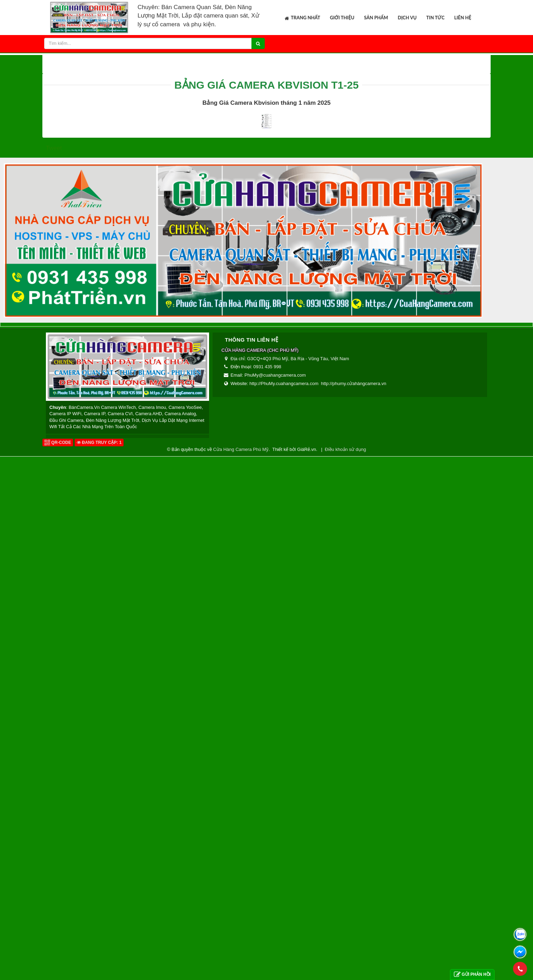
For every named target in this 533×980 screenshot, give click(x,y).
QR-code (58, 966)
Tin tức (435, 18)
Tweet (54, 671)
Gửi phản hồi (472, 975)
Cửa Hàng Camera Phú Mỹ (241, 973)
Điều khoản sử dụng (346, 973)
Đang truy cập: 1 (99, 966)
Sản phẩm (376, 18)
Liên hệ (463, 18)
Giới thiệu (342, 18)
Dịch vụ (407, 18)
